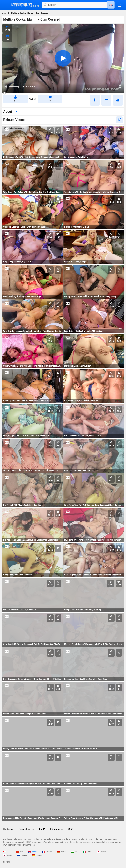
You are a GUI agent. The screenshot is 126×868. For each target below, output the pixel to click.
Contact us (8, 829)
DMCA (42, 829)
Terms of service (26, 829)
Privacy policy (57, 829)
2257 (70, 829)
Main (4, 13)
